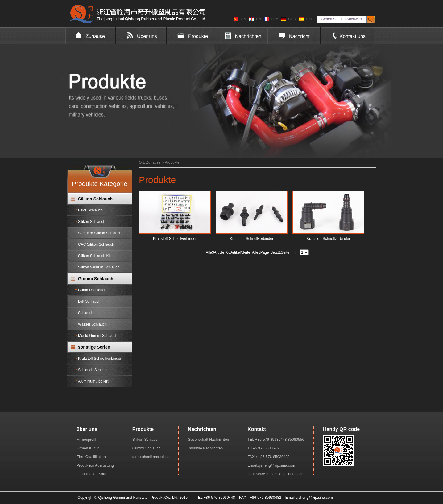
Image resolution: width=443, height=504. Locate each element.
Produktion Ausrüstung (95, 465)
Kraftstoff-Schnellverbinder (175, 239)
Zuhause (153, 162)
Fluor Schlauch (90, 210)
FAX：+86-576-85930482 (268, 457)
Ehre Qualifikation (91, 457)
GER (292, 19)
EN (259, 19)
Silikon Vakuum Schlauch (99, 267)
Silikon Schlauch (95, 199)
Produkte (172, 162)
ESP (310, 19)
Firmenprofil (86, 440)
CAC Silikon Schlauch (96, 244)
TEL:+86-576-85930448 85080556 (276, 440)
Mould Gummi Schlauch (98, 336)
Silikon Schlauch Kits (95, 256)
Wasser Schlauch (92, 324)
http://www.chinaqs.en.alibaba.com (276, 474)
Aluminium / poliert (93, 381)
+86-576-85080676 (263, 448)
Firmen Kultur (88, 448)
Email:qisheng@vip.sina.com (271, 465)
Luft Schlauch (89, 301)
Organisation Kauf (91, 474)
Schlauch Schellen (93, 370)
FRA (275, 19)
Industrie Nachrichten (205, 448)
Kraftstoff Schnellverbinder (100, 359)
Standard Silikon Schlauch (100, 233)
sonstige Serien (94, 347)
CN (243, 19)
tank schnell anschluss (151, 457)
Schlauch (86, 313)
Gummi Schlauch (96, 279)
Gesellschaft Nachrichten (208, 440)
